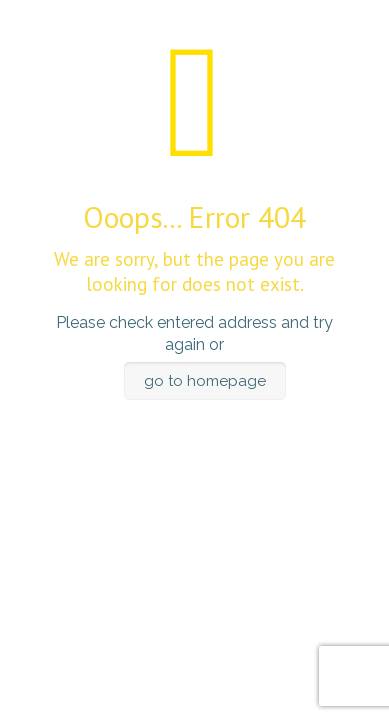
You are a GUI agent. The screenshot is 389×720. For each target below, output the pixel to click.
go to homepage (205, 381)
